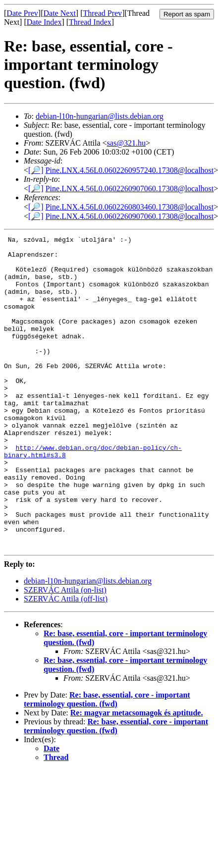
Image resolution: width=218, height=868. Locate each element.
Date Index (44, 22)
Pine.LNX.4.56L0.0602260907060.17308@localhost (130, 189)
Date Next (60, 13)
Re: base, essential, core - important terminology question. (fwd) (107, 762)
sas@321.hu (126, 143)
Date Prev (22, 13)
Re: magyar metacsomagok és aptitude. (137, 775)
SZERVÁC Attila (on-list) (65, 652)
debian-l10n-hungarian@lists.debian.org (100, 116)
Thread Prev (102, 13)
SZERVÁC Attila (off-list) (66, 661)
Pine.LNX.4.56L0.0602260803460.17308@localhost (130, 207)
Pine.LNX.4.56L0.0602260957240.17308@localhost (130, 170)
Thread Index (90, 22)
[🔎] (36, 170)
